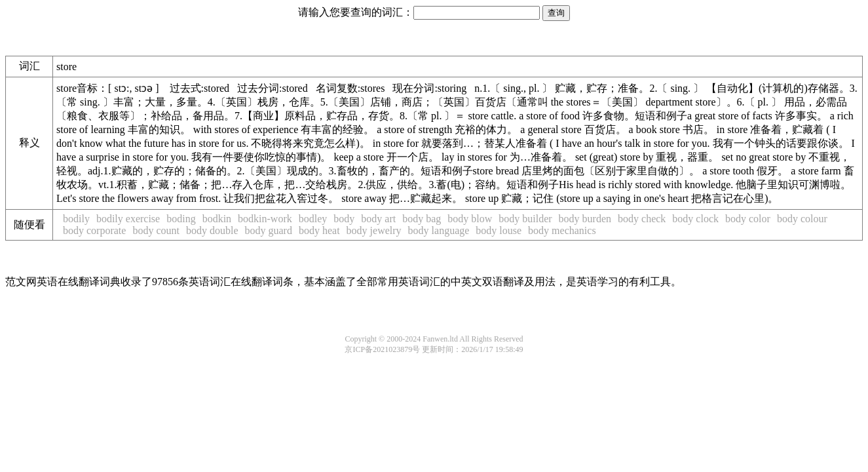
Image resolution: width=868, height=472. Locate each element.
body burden (585, 219)
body (344, 219)
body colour (802, 219)
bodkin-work (265, 219)
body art (378, 219)
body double (212, 230)
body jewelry (374, 230)
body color (748, 219)
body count (156, 230)
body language (439, 230)
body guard (269, 230)
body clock (695, 219)
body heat (319, 230)
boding (181, 219)
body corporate (94, 230)
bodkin (217, 219)
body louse (499, 230)
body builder (525, 219)
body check (642, 219)
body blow (470, 219)
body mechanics (562, 230)
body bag (422, 219)
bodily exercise (128, 219)
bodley (313, 219)
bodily (76, 219)
